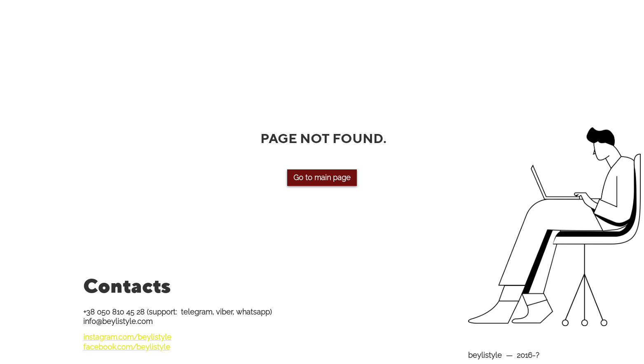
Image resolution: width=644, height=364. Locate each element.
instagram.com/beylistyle (127, 337)
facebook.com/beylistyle (127, 347)
